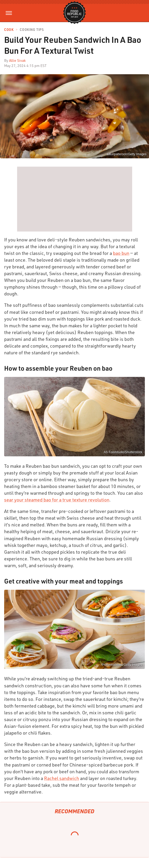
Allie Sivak (17, 60)
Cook (9, 30)
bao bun (121, 253)
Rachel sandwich (62, 778)
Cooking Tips (32, 30)
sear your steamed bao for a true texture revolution (57, 500)
